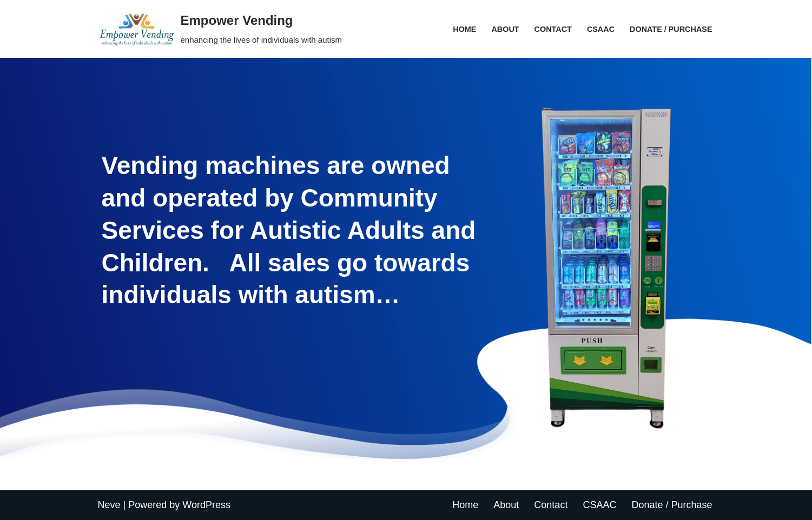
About (505, 29)
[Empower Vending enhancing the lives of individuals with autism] (220, 29)
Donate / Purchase (671, 29)
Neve (109, 505)
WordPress (206, 505)
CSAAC (601, 29)
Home (464, 29)
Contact (553, 29)
